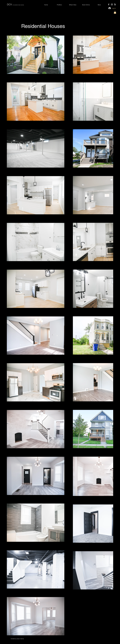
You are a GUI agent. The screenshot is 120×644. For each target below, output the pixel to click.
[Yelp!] (115, 4)
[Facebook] (109, 4)
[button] (115, 12)
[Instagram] (112, 4)
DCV (15, 4)
